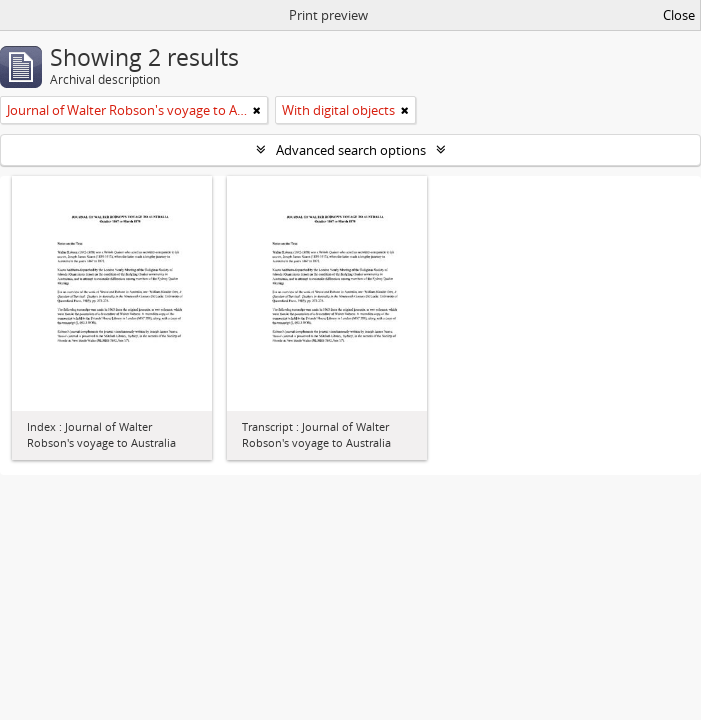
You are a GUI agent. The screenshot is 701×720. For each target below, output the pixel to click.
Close (679, 15)
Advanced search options (351, 150)
